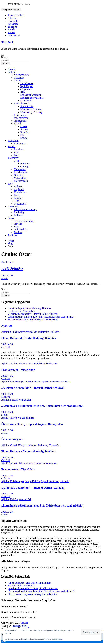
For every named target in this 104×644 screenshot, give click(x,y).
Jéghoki (18, 187)
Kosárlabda (20, 192)
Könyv (24, 138)
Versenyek (13, 207)
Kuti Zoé (6, 397)
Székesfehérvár (22, 103)
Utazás (24, 126)
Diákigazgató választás (32, 98)
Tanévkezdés (27, 83)
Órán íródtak (20, 229)
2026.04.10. (7, 344)
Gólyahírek (26, 89)
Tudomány (13, 158)
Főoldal (11, 69)
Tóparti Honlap (15, 15)
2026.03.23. (7, 412)
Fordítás (18, 232)
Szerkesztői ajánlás (24, 221)
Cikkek (11, 72)
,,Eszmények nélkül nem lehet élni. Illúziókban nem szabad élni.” (41, 317)
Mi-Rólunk (26, 101)
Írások (11, 218)
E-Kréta (12, 18)
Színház (24, 132)
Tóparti (18, 81)
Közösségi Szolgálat (31, 95)
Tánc (16, 201)
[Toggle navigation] (3, 55)
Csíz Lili (6, 347)
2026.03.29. (7, 394)
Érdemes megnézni (13, 439)
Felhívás (18, 215)
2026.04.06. (7, 376)
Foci (16, 195)
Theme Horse (20, 626)
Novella (18, 224)
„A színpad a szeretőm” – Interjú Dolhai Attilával (33, 314)
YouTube (12, 27)
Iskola (17, 155)
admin (4, 278)
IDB (22, 92)
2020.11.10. (7, 275)
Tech (16, 161)
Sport (10, 184)
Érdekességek (21, 181)
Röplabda (19, 189)
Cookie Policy (57, 639)
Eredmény (19, 212)
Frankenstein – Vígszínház (21, 311)
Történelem (20, 169)
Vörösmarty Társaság (31, 112)
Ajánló (17, 124)
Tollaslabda (20, 204)
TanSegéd (13, 235)
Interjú (28, 382)
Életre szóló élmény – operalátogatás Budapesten (32, 320)
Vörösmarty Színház (31, 109)
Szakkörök (13, 141)
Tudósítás (19, 78)
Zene (16, 152)
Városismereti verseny (25, 209)
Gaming (24, 166)
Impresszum (14, 35)
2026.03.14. (7, 430)
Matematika (20, 178)
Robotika (25, 164)
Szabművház (27, 106)
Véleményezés (21, 75)
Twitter (11, 32)
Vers (16, 227)
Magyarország (21, 118)
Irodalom (19, 149)
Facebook (13, 21)
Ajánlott (7, 326)
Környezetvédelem (28, 332)
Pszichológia (20, 172)
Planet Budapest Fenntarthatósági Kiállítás (29, 308)
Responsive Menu (11, 10)
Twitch (11, 30)
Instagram (13, 24)
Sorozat (24, 129)
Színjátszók (20, 144)
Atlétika (18, 198)
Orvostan (19, 175)
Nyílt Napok (27, 86)
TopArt (7, 42)
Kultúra (11, 146)
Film (23, 135)
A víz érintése (12, 269)
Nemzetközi (20, 121)
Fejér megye (20, 115)
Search (5, 57)
